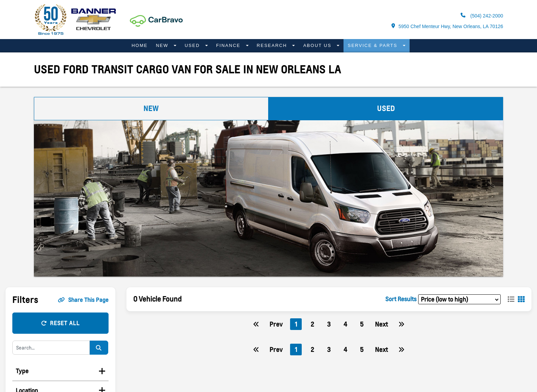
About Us (318, 45)
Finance (229, 45)
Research (273, 45)
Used (193, 45)
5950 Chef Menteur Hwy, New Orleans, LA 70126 (447, 26)
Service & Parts (373, 45)
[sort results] (459, 299)
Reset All (60, 323)
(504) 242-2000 (482, 16)
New (163, 45)
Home (140, 45)
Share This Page (83, 300)
